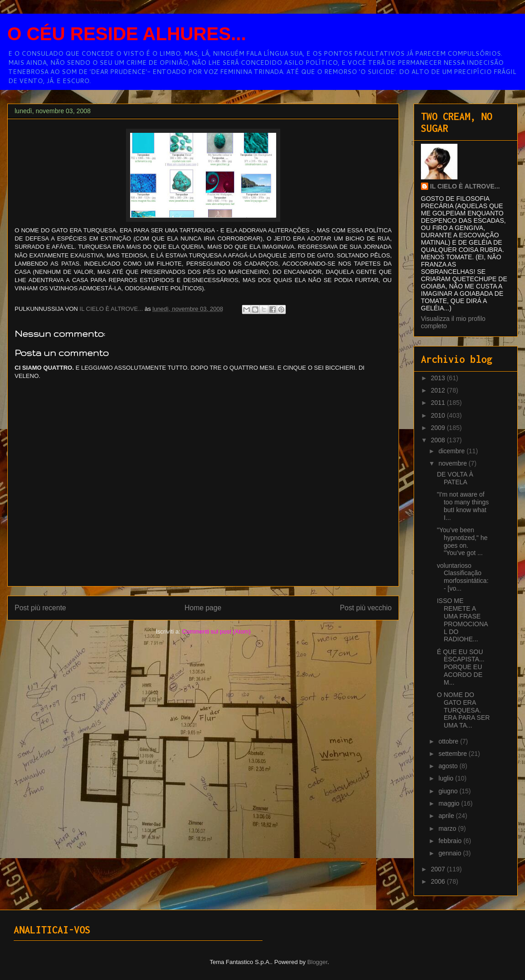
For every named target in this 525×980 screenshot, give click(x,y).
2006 (439, 881)
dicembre (452, 451)
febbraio (451, 841)
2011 (439, 403)
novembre (453, 463)
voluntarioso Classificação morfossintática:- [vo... (463, 577)
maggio (450, 803)
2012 (439, 390)
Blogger (317, 962)
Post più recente (40, 608)
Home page (203, 608)
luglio (447, 778)
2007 (439, 869)
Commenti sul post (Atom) (216, 631)
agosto (449, 766)
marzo (448, 828)
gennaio (451, 853)
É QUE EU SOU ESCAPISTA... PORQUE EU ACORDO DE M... (461, 667)
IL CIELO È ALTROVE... (465, 186)
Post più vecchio (366, 608)
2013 (439, 378)
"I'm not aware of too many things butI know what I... (463, 506)
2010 (439, 415)
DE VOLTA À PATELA (455, 478)
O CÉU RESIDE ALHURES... (127, 34)
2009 (439, 428)
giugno (449, 791)
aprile (447, 816)
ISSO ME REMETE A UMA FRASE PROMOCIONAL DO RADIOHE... (462, 620)
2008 (439, 440)
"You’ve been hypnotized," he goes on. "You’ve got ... (462, 541)
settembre (453, 754)
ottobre (449, 741)
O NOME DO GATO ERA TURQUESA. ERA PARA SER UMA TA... (463, 710)
